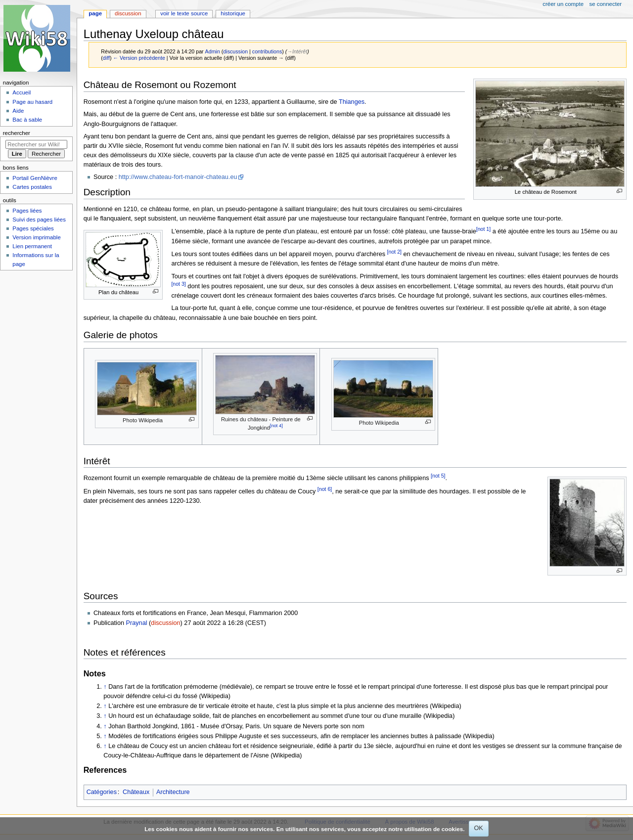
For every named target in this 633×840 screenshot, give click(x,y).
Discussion (128, 13)
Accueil (22, 92)
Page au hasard (32, 102)
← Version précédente (139, 58)
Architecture (173, 792)
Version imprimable (36, 237)
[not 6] (325, 489)
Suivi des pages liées (39, 220)
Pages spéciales (33, 228)
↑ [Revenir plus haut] (105, 687)
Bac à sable (27, 120)
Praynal (137, 623)
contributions (267, 51)
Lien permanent (32, 246)
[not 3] (178, 284)
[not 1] (483, 229)
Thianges (352, 102)
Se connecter (606, 4)
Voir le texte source (184, 13)
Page (95, 13)
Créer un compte (563, 4)
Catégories (102, 792)
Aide (18, 111)
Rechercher (17, 133)
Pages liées (27, 211)
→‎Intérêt (297, 51)
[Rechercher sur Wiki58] (36, 144)
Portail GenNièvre (35, 178)
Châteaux (136, 792)
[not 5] (438, 476)
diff (106, 58)
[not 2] (394, 252)
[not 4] (276, 426)
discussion (235, 51)
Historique (233, 13)
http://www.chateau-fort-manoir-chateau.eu (178, 177)
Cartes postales (32, 187)
